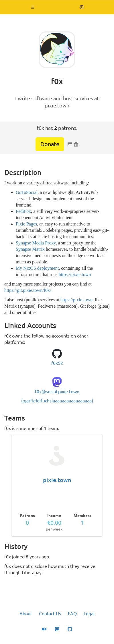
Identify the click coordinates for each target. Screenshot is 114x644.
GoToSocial (27, 192)
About (26, 614)
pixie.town (57, 480)
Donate (50, 144)
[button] (33, 7)
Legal (89, 614)
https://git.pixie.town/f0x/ (28, 290)
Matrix (38, 249)
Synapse (23, 249)
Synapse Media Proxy (36, 243)
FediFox (23, 211)
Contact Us (50, 614)
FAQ (72, 614)
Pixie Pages (26, 224)
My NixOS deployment (37, 268)
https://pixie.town (75, 274)
